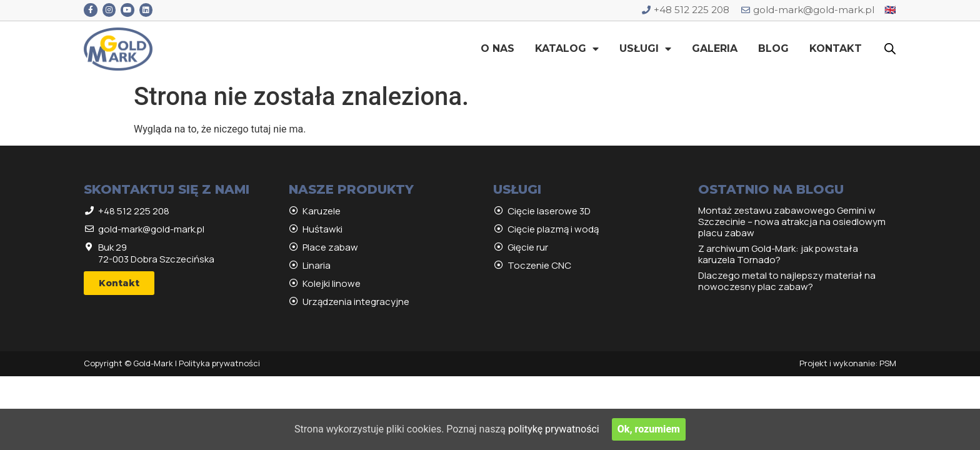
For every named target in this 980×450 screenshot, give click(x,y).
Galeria (715, 48)
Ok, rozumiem (649, 429)
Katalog (567, 49)
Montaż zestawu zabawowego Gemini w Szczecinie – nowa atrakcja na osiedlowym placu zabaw (792, 222)
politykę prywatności (554, 429)
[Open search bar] (890, 49)
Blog (773, 48)
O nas (497, 48)
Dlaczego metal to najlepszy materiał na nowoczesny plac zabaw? (787, 281)
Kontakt (836, 48)
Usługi (645, 49)
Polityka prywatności (219, 363)
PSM (888, 363)
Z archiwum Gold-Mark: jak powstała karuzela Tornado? (778, 254)
